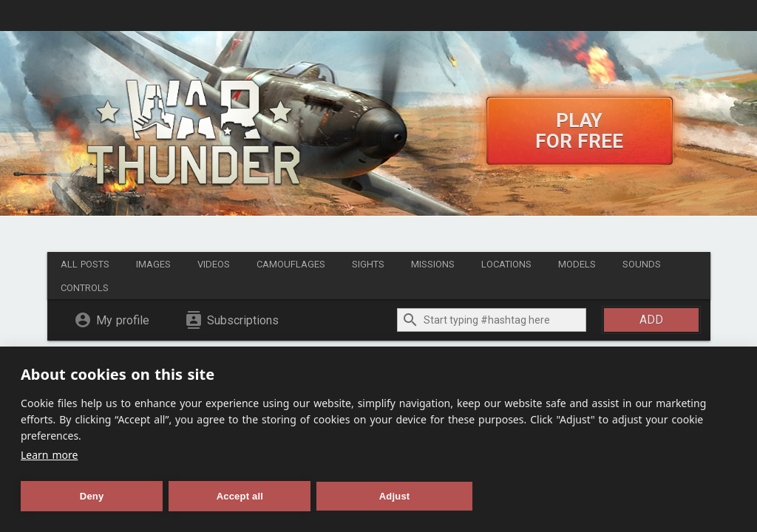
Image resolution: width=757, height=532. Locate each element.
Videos (214, 264)
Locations (506, 264)
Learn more (49, 455)
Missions (433, 264)
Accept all (240, 496)
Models (577, 264)
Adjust (395, 496)
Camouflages (291, 264)
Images (153, 264)
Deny (92, 496)
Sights (368, 264)
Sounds (642, 264)
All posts (85, 264)
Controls (85, 288)
